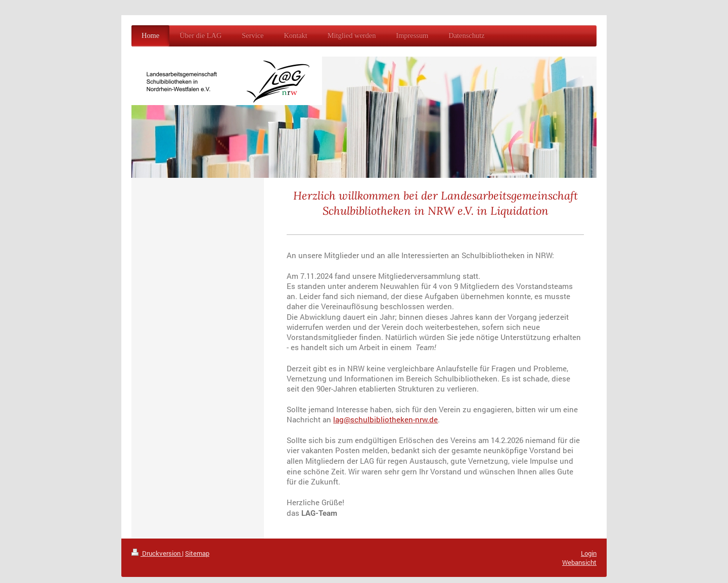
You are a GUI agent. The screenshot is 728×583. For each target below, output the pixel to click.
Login (589, 553)
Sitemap (197, 553)
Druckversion (157, 553)
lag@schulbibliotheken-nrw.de (385, 419)
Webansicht (579, 562)
